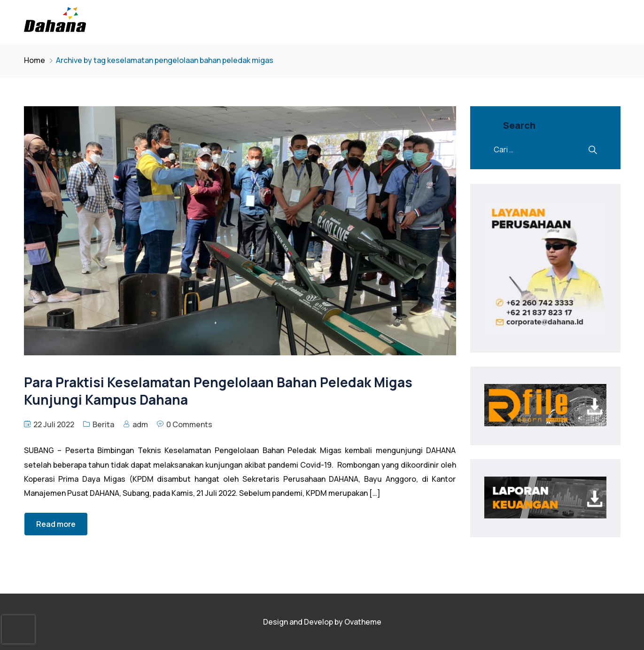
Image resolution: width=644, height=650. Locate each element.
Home (35, 60)
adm (140, 424)
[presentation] (18, 629)
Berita (103, 424)
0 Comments (189, 424)
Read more (56, 524)
